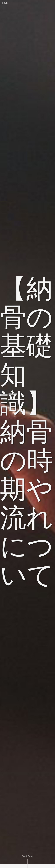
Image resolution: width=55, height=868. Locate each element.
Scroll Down (27, 856)
